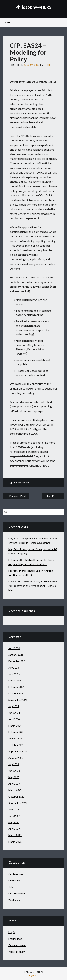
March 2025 (15, 680)
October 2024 (16, 693)
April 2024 (14, 719)
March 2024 (15, 726)
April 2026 (14, 648)
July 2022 (14, 809)
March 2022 (15, 835)
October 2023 (16, 745)
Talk (11, 887)
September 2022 (18, 803)
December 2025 (17, 661)
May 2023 (14, 777)
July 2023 (14, 764)
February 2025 (16, 687)
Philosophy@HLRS (33, 7)
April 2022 (14, 829)
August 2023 (16, 758)
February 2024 (16, 732)
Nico (47, 65)
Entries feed (15, 939)
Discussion (14, 881)
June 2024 (14, 713)
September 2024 (18, 700)
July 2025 (14, 668)
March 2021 (15, 842)
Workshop (14, 900)
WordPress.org (17, 952)
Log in (12, 932)
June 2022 (14, 816)
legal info (34, 975)
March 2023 (15, 790)
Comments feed (17, 945)
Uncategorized (17, 893)
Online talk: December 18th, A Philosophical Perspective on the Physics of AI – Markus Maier (33, 586)
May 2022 (14, 822)
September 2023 (18, 751)
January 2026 (16, 655)
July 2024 (14, 706)
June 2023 (14, 771)
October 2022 (16, 797)
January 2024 (16, 738)
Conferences (22, 483)
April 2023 (14, 784)
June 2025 (14, 674)
